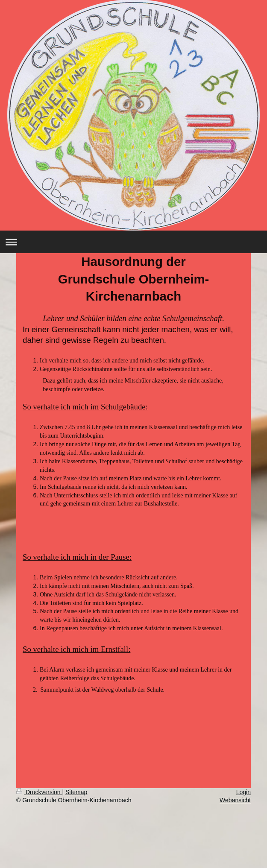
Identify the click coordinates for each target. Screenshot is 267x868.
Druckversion (39, 792)
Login (244, 792)
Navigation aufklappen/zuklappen (133, 242)
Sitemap (76, 792)
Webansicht (235, 800)
